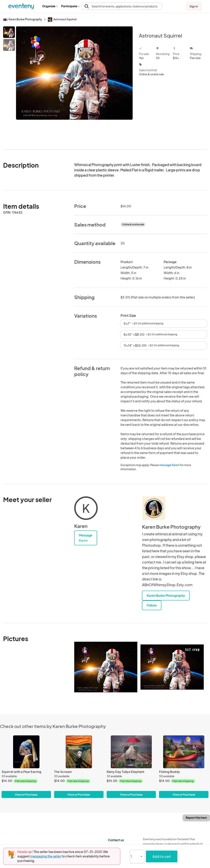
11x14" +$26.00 (151, 345)
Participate (70, 6)
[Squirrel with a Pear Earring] (26, 752)
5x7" (143, 323)
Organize (50, 6)
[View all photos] (74, 85)
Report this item (196, 818)
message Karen (169, 465)
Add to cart (162, 856)
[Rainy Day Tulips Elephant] (131, 752)
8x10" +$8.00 (150, 334)
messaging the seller (46, 856)
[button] (50, 6)
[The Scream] (79, 752)
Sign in (194, 6)
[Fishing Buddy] (184, 752)
